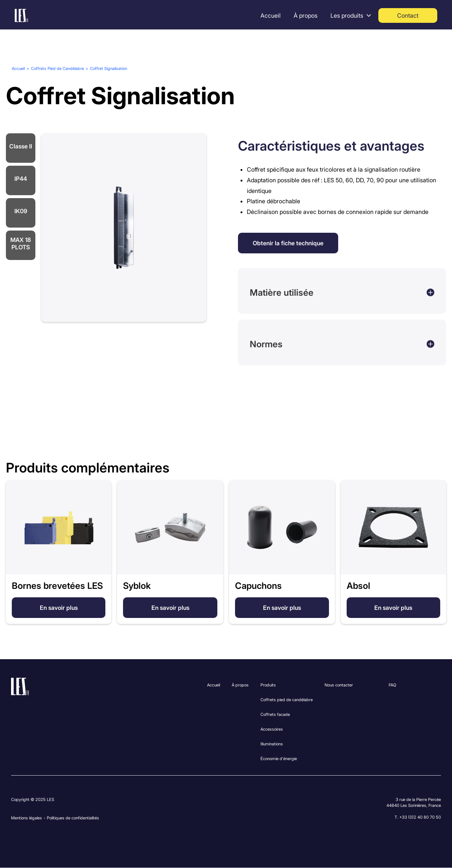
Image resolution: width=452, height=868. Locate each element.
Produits (268, 685)
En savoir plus (59, 608)
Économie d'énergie (279, 759)
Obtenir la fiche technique (288, 243)
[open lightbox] (124, 228)
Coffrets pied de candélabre (287, 700)
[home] (21, 15)
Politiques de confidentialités (73, 818)
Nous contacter (339, 685)
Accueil (271, 15)
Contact (408, 15)
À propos (306, 15)
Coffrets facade (275, 714)
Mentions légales (27, 818)
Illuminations (272, 744)
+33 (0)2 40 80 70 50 (420, 817)
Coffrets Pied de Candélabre (57, 68)
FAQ (392, 685)
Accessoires (272, 729)
